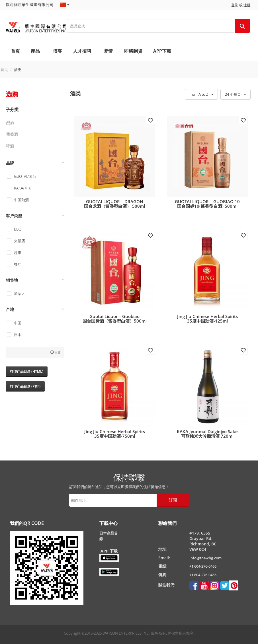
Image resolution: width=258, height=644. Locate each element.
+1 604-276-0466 (203, 566)
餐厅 (18, 264)
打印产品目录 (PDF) (25, 386)
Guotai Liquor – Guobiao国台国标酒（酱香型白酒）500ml (115, 319)
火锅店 (20, 241)
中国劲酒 (21, 200)
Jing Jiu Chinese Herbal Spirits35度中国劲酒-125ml (207, 319)
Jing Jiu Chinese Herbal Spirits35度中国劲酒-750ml (115, 434)
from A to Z (201, 95)
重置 (58, 352)
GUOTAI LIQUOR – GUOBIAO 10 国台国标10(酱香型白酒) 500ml (207, 204)
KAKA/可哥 (23, 188)
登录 (235, 5)
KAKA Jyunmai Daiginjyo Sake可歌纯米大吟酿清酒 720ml (207, 434)
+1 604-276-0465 (203, 575)
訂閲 (173, 500)
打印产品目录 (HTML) (27, 371)
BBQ (18, 229)
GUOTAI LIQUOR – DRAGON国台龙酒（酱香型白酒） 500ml (114, 204)
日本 (18, 335)
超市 (18, 253)
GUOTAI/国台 (25, 177)
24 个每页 (236, 95)
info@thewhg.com (205, 558)
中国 (18, 323)
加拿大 (20, 294)
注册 (247, 5)
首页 (4, 70)
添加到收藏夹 (150, 120)
